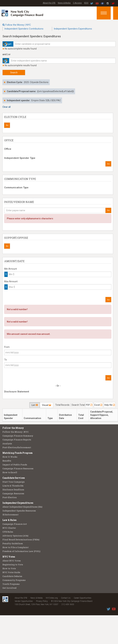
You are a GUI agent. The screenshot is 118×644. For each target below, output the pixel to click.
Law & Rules (9, 520)
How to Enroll (10, 472)
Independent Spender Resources (19, 511)
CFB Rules (8, 532)
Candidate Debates (12, 576)
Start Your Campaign (14, 482)
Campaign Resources (13, 493)
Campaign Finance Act (15, 524)
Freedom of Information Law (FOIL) (21, 551)
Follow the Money (13, 428)
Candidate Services (14, 478)
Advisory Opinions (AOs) (15, 536)
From (7, 347)
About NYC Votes (12, 561)
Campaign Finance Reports (17, 440)
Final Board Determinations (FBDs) (21, 540)
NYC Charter (9, 528)
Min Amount (11, 269)
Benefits (7, 461)
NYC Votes (9, 557)
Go (7, 125)
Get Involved (9, 588)
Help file (110, 405)
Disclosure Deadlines (13, 490)
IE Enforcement (10, 515)
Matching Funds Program (18, 453)
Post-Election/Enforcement (17, 447)
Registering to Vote (13, 565)
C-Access (77, 3)
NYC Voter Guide (11, 572)
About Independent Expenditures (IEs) (22, 507)
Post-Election (10, 497)
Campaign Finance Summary (18, 436)
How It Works (10, 457)
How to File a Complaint (16, 547)
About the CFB (49, 3)
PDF (89, 405)
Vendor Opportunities (24, 601)
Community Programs (14, 580)
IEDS (86, 3)
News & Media (64, 3)
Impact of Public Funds (15, 465)
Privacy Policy (42, 601)
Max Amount (11, 281)
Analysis (7, 444)
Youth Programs (11, 584)
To (6, 360)
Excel (98, 405)
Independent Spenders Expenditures (73, 29)
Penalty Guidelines (13, 543)
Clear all (7, 107)
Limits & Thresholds (13, 486)
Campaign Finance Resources (18, 468)
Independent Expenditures (18, 503)
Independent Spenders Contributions (24, 29)
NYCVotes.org (52, 598)
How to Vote (9, 568)
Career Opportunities (83, 598)
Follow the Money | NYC (18, 25)
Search (14, 73)
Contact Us (66, 598)
